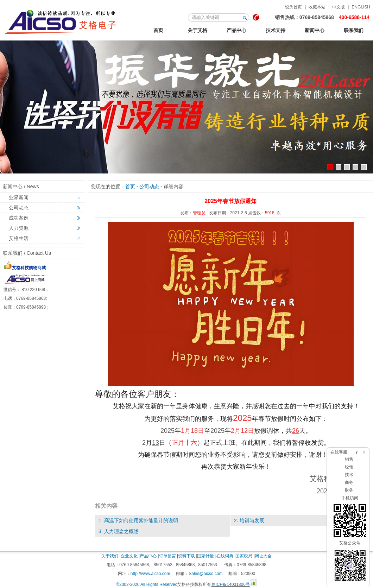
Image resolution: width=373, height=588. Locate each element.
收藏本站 (317, 7)
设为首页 (293, 7)
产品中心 (236, 30)
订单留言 (167, 556)
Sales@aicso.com (206, 574)
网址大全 (263, 556)
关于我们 (110, 556)
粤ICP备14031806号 (230, 584)
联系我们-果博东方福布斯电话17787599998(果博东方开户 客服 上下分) (67, 21)
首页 (158, 30)
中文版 (339, 7)
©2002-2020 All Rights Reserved (147, 584)
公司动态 (19, 208)
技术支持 (276, 30)
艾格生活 (19, 238)
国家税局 (244, 556)
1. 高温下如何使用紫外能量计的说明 (138, 520)
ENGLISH (361, 7)
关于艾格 (197, 30)
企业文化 (129, 556)
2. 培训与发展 (249, 520)
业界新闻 (19, 197)
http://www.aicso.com (150, 574)
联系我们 (354, 30)
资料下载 (186, 556)
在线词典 (225, 556)
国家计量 (206, 556)
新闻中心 (315, 30)
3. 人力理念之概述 (119, 531)
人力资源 (19, 228)
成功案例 (19, 218)
